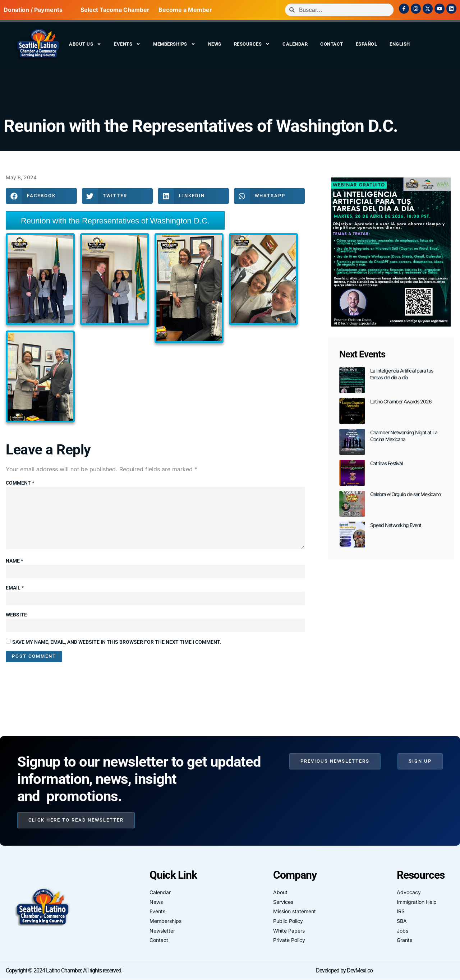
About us (85, 44)
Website (16, 615)
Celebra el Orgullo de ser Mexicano (405, 494)
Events (127, 44)
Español (367, 44)
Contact (332, 44)
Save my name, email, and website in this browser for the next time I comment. (117, 642)
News (215, 44)
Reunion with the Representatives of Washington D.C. (201, 126)
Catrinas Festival (386, 463)
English (400, 44)
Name (14, 561)
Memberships (174, 44)
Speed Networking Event (396, 525)
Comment (20, 483)
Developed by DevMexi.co (344, 970)
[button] (41, 196)
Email (15, 588)
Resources (252, 44)
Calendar (295, 44)
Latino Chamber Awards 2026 (401, 401)
